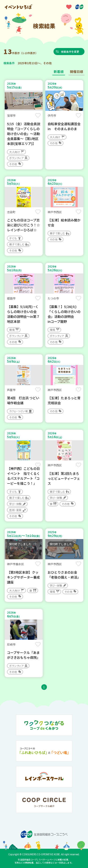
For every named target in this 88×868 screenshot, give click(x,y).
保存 (38, 115)
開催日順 (77, 72)
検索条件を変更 (70, 52)
